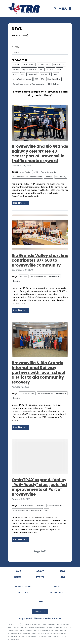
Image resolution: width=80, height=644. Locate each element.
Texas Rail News (26, 506)
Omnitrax (49, 177)
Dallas (60, 69)
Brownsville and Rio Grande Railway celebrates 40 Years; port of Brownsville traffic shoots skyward (40, 153)
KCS (36, 79)
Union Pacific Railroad (22, 79)
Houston (50, 69)
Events (40, 577)
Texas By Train (23, 586)
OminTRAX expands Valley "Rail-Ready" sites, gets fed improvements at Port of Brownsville (39, 487)
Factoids (23, 592)
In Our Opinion (44, 64)
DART (41, 69)
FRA (43, 79)
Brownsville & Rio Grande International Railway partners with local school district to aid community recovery (39, 372)
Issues (18, 577)
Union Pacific (59, 64)
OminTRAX (40, 506)
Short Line (24, 276)
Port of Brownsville (48, 172)
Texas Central (28, 64)
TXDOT (16, 69)
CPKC (36, 172)
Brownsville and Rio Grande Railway (27, 177)
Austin (16, 74)
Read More (20, 203)
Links (62, 577)
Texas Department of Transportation (29, 84)
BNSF (56, 74)
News (62, 571)
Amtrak (16, 64)
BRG (46, 510)
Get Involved (57, 592)
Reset (24, 35)
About (40, 571)
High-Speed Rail (29, 69)
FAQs (57, 586)
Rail (23, 74)
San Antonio (33, 74)
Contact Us (40, 611)
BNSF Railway (54, 84)
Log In (40, 601)
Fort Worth (46, 74)
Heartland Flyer (54, 79)
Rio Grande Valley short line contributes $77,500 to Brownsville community (40, 260)
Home (18, 571)
